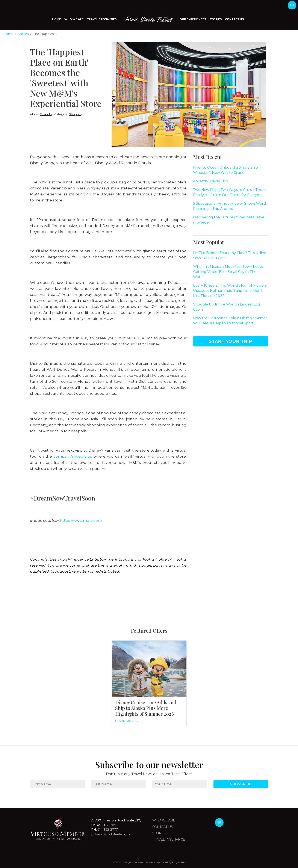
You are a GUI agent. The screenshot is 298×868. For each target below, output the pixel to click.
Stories (216, 19)
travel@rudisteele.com (112, 834)
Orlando (46, 114)
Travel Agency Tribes (173, 862)
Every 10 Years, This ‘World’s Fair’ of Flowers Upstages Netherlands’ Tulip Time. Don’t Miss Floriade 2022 (230, 291)
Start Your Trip (231, 341)
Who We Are (74, 19)
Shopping (76, 114)
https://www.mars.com (81, 520)
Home (57, 19)
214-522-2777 (108, 830)
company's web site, (73, 456)
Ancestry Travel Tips (210, 181)
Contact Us (234, 19)
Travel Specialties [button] (102, 19)
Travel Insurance (169, 839)
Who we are (164, 820)
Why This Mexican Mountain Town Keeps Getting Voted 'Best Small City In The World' (228, 272)
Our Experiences (193, 19)
